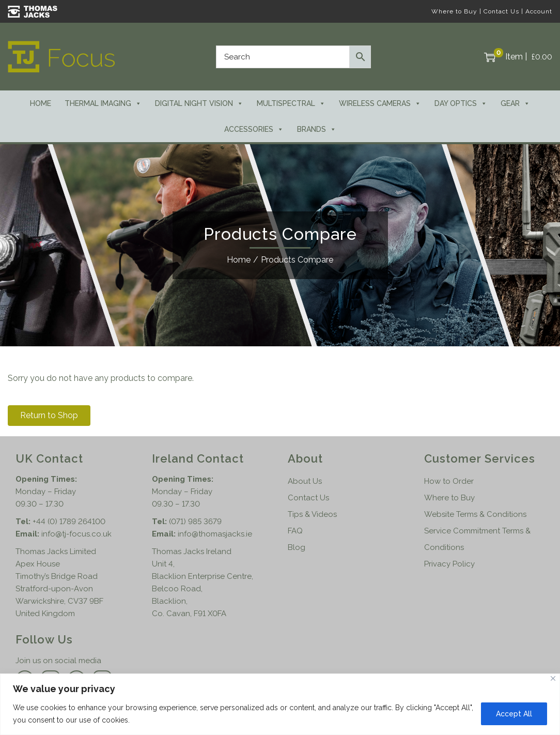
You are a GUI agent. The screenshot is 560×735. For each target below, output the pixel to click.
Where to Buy (454, 11)
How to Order (449, 481)
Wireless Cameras (380, 103)
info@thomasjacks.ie (215, 534)
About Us (305, 481)
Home (41, 103)
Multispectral (291, 103)
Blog (297, 547)
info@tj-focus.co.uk (76, 534)
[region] (280, 704)
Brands (317, 129)
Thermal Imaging (103, 103)
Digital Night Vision (199, 103)
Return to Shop (49, 415)
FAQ (295, 531)
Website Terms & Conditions (475, 514)
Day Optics (461, 103)
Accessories (254, 129)
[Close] (553, 678)
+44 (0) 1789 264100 (69, 522)
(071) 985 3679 (195, 522)
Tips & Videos (312, 514)
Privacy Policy (449, 564)
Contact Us (501, 11)
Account (539, 11)
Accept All (514, 714)
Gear (515, 103)
